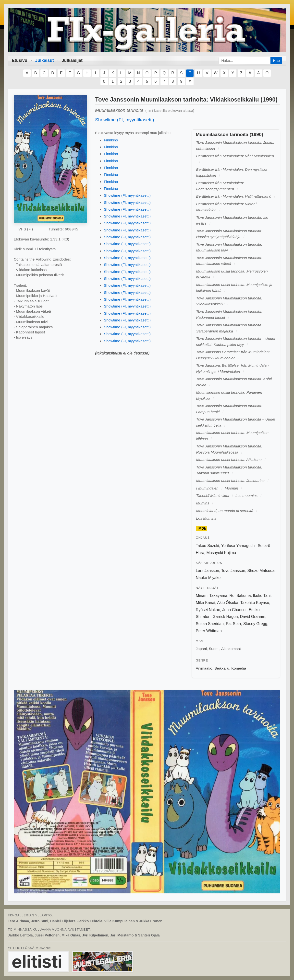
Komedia (239, 668)
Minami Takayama (212, 596)
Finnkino (111, 140)
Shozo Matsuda (261, 571)
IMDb (202, 528)
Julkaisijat (72, 60)
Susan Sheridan (210, 624)
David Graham (253, 617)
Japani (201, 649)
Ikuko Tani (262, 596)
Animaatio (204, 668)
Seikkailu (222, 668)
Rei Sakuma (240, 596)
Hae (276, 61)
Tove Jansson (233, 571)
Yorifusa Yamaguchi (238, 546)
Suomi (214, 649)
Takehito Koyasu (255, 603)
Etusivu (20, 60)
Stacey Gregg (255, 624)
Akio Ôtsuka (228, 603)
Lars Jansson (207, 571)
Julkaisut (45, 60)
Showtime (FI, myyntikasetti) (125, 120)
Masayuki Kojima (221, 553)
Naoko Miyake (208, 578)
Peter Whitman (209, 631)
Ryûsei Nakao (208, 610)
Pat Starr (233, 624)
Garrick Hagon (225, 617)
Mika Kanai (205, 603)
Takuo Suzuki (207, 546)
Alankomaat (231, 649)
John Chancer (235, 610)
